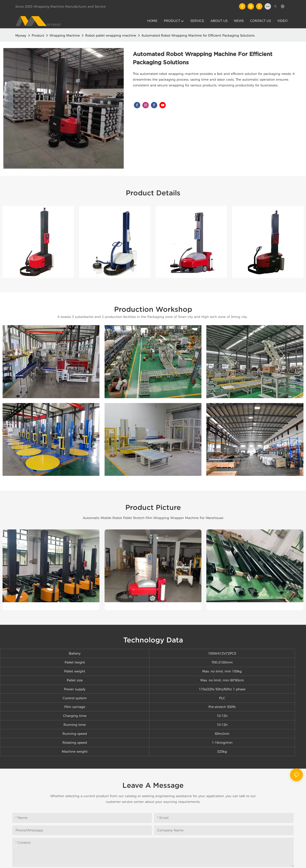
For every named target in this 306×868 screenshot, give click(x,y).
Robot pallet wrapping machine (111, 35)
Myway (21, 35)
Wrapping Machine (65, 35)
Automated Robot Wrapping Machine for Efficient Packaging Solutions (198, 35)
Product (38, 35)
